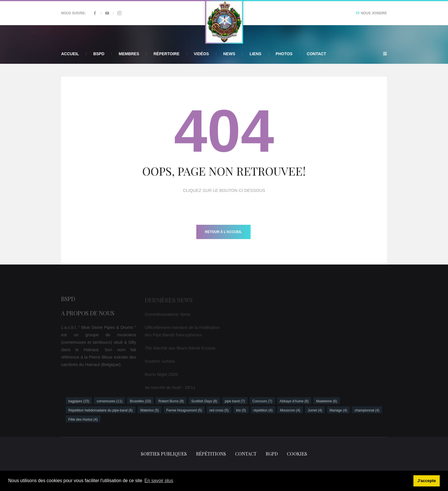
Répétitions (211, 454)
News (229, 54)
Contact (316, 54)
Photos (284, 54)
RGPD (272, 454)
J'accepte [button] (427, 481)
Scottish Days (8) (204, 401)
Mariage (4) (338, 410)
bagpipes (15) (79, 401)
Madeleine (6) (326, 401)
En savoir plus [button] (159, 481)
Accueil (70, 54)
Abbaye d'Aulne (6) (294, 401)
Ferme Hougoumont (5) (184, 410)
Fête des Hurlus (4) (83, 420)
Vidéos (201, 54)
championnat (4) (367, 410)
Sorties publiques (164, 454)
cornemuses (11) (109, 401)
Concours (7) (262, 401)
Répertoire (166, 54)
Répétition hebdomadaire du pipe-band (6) (101, 410)
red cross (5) (219, 410)
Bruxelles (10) (140, 401)
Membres (129, 54)
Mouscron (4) (290, 410)
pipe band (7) (235, 401)
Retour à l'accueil (223, 232)
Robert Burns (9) (171, 401)
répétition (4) (263, 410)
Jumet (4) (315, 410)
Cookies (297, 454)
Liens (255, 54)
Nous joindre (371, 13)
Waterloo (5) (150, 410)
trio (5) (241, 410)
